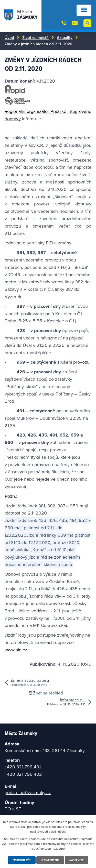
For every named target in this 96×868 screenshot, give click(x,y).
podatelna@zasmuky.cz (28, 792)
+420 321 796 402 (23, 774)
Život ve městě (35, 37)
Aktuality (65, 37)
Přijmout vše (22, 860)
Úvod (9, 37)
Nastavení (76, 860)
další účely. (58, 831)
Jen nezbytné (50, 860)
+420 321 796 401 (23, 767)
